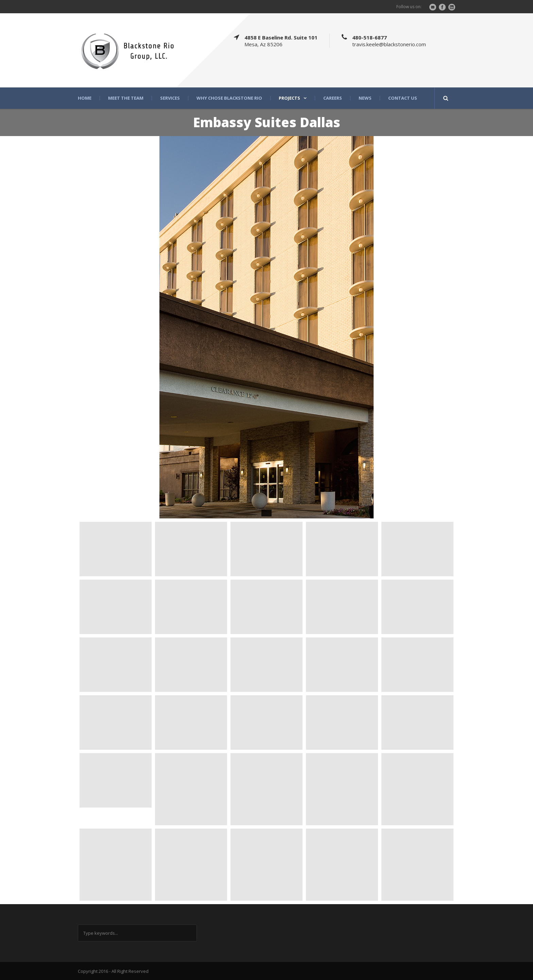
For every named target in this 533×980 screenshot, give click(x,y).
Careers (333, 98)
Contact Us (403, 98)
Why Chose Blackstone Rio (229, 98)
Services (170, 98)
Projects (289, 98)
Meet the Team (126, 98)
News (365, 98)
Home (85, 98)
